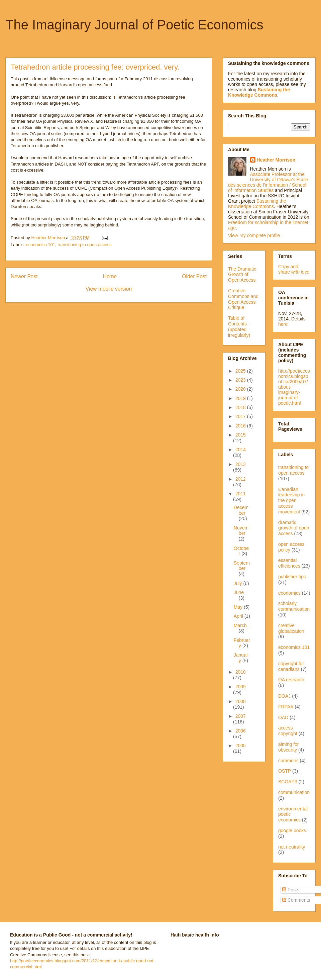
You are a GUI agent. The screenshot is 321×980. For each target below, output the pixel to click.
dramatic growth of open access (294, 528)
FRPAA (286, 707)
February (242, 643)
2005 (241, 746)
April (239, 616)
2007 (241, 716)
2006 (241, 731)
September (242, 566)
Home (110, 276)
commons (288, 761)
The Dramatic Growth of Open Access (242, 275)
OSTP (285, 771)
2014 (241, 450)
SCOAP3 (288, 782)
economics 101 (41, 245)
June (239, 592)
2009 (241, 687)
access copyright (288, 731)
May (239, 607)
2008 (241, 701)
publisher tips (292, 577)
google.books (292, 830)
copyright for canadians (291, 666)
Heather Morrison (276, 160)
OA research (291, 680)
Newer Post (24, 276)
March (240, 625)
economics (289, 593)
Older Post (194, 276)
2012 (241, 479)
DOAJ (284, 696)
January (241, 658)
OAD (283, 717)
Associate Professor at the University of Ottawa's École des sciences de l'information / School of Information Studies (268, 182)
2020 (241, 389)
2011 (241, 494)
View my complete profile (254, 235)
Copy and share (294, 269)
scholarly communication (294, 606)
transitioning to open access (84, 245)
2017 (241, 416)
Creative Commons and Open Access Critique (243, 299)
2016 (241, 426)
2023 (241, 380)
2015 (241, 435)
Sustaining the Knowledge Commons (257, 204)
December (241, 510)
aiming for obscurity (288, 747)
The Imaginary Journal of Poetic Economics (134, 25)
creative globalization (291, 628)
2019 (241, 398)
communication (294, 792)
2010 (241, 672)
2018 (241, 407)
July (239, 583)
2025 (241, 371)
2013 (241, 464)
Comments (296, 900)
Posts (291, 890)
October (241, 551)
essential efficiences (289, 563)
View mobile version (109, 289)
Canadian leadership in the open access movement (291, 501)
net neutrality (292, 847)
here (283, 324)
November (241, 531)
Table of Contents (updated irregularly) (239, 326)
